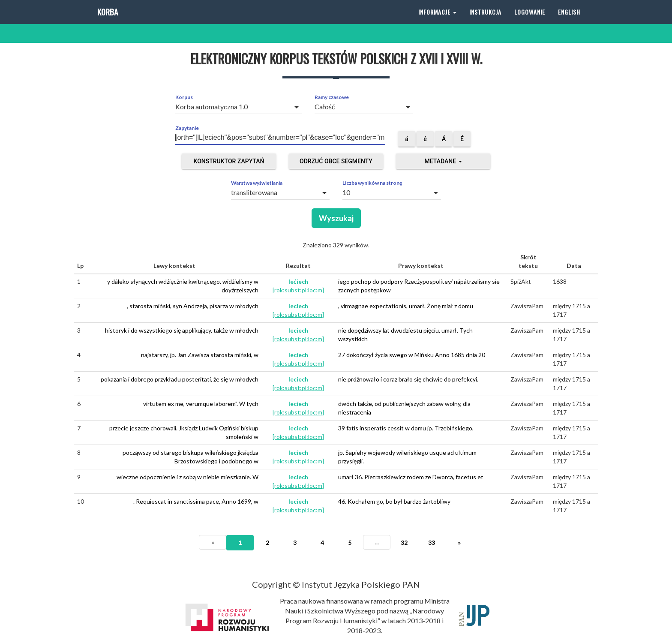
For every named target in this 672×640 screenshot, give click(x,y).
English (569, 21)
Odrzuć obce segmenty (336, 161)
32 (404, 542)
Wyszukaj (336, 218)
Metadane (443, 161)
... (377, 542)
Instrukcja (485, 21)
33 (432, 542)
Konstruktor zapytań (229, 161)
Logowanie (530, 21)
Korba (107, 21)
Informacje (437, 21)
